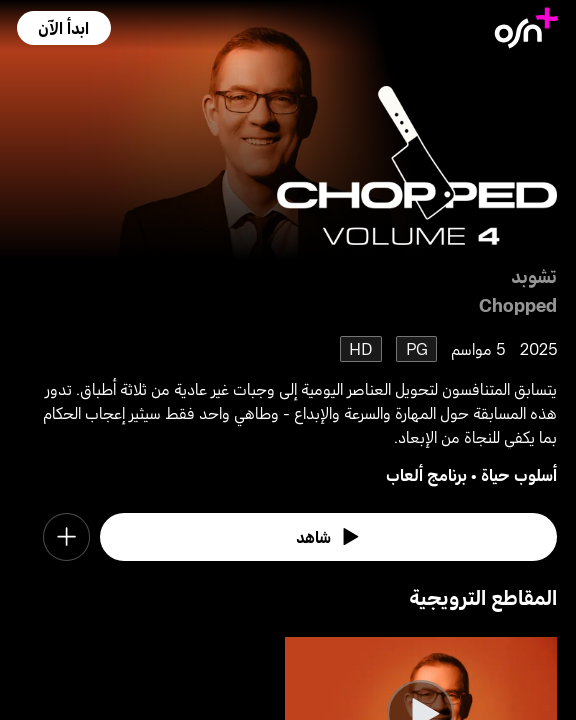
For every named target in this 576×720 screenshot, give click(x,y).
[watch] (328, 536)
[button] (64, 28)
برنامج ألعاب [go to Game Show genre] (426, 474)
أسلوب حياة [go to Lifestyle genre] (519, 474)
